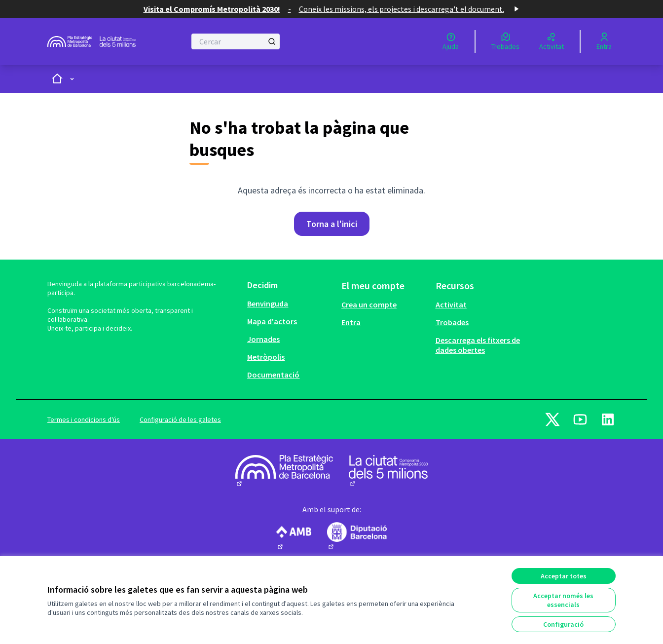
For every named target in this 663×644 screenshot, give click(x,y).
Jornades (263, 339)
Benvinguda (268, 303)
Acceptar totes (564, 576)
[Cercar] (236, 41)
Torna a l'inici (332, 224)
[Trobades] (505, 41)
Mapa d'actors (272, 321)
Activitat (451, 304)
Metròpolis (266, 357)
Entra (351, 322)
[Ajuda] (451, 41)
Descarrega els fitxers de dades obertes (478, 345)
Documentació (273, 375)
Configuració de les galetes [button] (180, 419)
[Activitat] (552, 41)
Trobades (452, 322)
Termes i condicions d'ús (84, 419)
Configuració (563, 624)
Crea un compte (369, 304)
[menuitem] (290, 303)
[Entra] (604, 41)
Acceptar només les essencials (563, 600)
